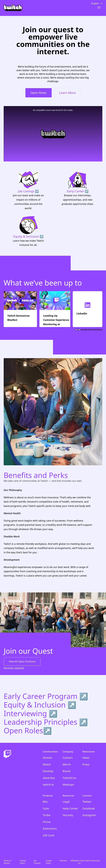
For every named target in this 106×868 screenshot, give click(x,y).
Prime (47, 822)
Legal (66, 802)
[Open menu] (99, 7)
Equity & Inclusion (36, 705)
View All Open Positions (22, 661)
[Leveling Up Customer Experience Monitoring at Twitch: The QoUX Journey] (56, 309)
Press (86, 764)
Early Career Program (42, 696)
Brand (67, 771)
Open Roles (39, 93)
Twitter (87, 802)
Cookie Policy (49, 862)
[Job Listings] (28, 190)
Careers (68, 758)
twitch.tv (48, 784)
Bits (45, 802)
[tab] (76, 330)
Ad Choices (37, 862)
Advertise (49, 778)
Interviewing (26, 713)
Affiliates (74, 861)
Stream (47, 758)
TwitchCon (69, 778)
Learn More (68, 93)
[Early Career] (78, 190)
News (86, 758)
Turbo (47, 815)
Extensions (50, 828)
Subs (46, 808)
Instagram (89, 815)
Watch (47, 764)
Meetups (68, 784)
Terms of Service (7, 862)
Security (68, 815)
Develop (48, 771)
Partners (63, 861)
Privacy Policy (23, 862)
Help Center (70, 808)
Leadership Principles (41, 722)
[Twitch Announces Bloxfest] (20, 309)
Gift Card (49, 835)
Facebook (89, 808)
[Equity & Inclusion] (28, 231)
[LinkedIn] (88, 309)
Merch (67, 764)
